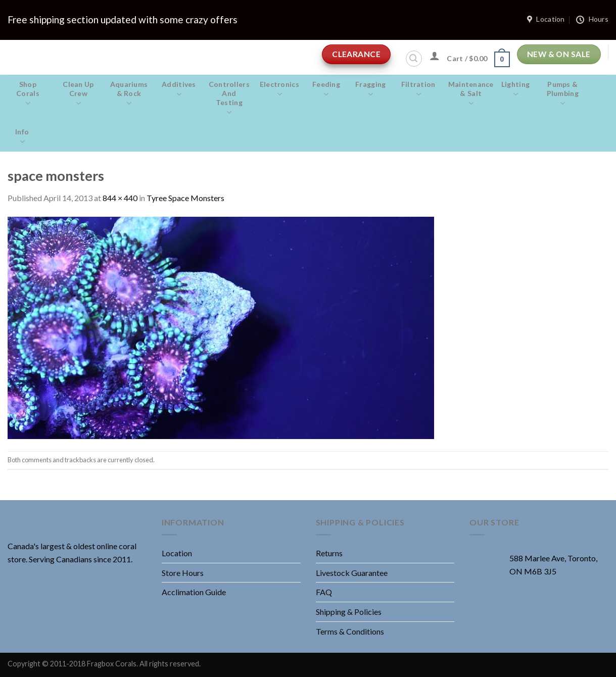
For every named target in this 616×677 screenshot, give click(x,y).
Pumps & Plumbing (562, 94)
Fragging (371, 89)
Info (22, 137)
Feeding (326, 89)
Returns (329, 553)
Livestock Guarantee (352, 573)
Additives (179, 89)
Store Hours (183, 573)
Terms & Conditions (350, 631)
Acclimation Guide (194, 592)
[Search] (414, 59)
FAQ (324, 592)
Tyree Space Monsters (185, 198)
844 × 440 (120, 198)
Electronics (279, 89)
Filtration (418, 89)
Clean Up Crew (78, 94)
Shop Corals (28, 94)
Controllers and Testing (229, 99)
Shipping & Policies (349, 612)
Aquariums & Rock (129, 94)
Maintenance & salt (471, 94)
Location (177, 553)
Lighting (516, 89)
